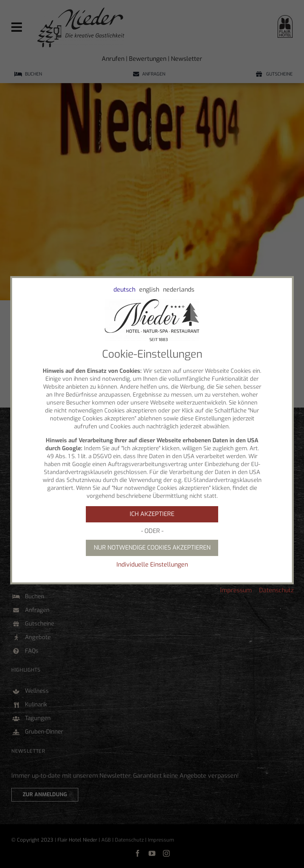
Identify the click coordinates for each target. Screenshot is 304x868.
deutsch (124, 290)
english (149, 290)
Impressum (236, 590)
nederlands (179, 290)
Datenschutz (276, 590)
